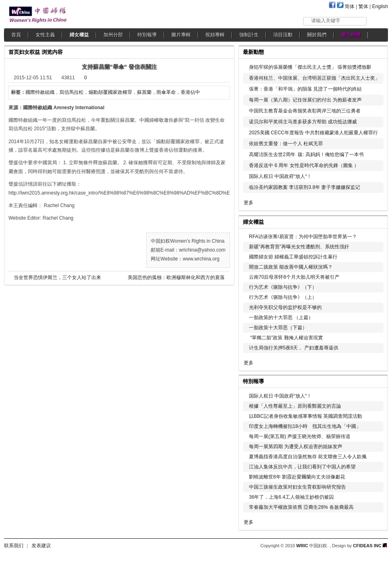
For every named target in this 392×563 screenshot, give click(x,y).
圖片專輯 (181, 35)
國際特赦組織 (40, 92)
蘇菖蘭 (144, 92)
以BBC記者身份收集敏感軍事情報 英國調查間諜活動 (306, 416)
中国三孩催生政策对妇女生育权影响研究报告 (297, 487)
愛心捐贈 (351, 35)
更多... (376, 221)
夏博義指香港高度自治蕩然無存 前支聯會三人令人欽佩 (308, 457)
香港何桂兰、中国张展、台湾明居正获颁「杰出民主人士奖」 (314, 78)
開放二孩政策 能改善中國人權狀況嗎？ (291, 267)
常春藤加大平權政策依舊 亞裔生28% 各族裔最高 (301, 507)
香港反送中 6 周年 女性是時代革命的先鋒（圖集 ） (304, 165)
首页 (14, 52)
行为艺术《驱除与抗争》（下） (283, 287)
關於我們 (317, 35)
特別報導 (147, 35)
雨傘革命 (166, 92)
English (380, 6)
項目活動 (283, 35)
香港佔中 (190, 92)
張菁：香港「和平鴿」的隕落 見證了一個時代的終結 (305, 89)
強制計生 (249, 35)
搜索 (378, 21)
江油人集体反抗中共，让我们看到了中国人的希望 (302, 467)
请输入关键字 (326, 21)
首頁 (16, 35)
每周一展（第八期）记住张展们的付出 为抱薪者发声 (305, 100)
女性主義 (45, 35)
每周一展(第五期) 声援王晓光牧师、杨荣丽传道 (300, 436)
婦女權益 (79, 35)
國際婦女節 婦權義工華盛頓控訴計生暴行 (293, 257)
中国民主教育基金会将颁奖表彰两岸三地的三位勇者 (305, 111)
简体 (350, 6)
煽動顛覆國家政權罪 (110, 92)
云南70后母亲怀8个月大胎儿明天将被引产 (294, 277)
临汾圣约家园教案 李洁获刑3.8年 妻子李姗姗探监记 (305, 187)
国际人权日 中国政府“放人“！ (280, 176)
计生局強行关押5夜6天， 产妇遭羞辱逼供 (294, 348)
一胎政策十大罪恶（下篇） (278, 328)
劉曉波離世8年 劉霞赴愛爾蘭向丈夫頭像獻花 (297, 477)
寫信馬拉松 (72, 92)
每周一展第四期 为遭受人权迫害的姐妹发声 (296, 447)
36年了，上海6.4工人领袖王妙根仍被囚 (291, 497)
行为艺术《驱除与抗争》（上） (283, 297)
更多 (249, 203)
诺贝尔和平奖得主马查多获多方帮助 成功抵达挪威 (303, 122)
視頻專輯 (215, 35)
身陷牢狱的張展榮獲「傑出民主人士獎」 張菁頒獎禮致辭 (310, 67)
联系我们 (14, 546)
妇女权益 (30, 52)
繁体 (363, 6)
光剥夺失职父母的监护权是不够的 (285, 307)
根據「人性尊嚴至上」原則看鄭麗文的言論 (295, 406)
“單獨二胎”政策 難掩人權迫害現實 (286, 338)
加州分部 (113, 35)
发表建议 (41, 546)
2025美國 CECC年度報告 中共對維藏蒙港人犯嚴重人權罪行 (313, 133)
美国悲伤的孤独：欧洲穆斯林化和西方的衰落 (176, 277)
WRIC (302, 546)
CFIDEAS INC (370, 546)
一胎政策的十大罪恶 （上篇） (281, 317)
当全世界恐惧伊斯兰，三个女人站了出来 (57, 277)
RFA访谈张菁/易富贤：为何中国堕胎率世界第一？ (303, 237)
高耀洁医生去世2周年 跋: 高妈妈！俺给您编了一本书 (306, 155)
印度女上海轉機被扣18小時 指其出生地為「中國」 (305, 426)
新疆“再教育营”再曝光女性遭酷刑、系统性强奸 (299, 247)
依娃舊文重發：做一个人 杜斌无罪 (286, 144)
